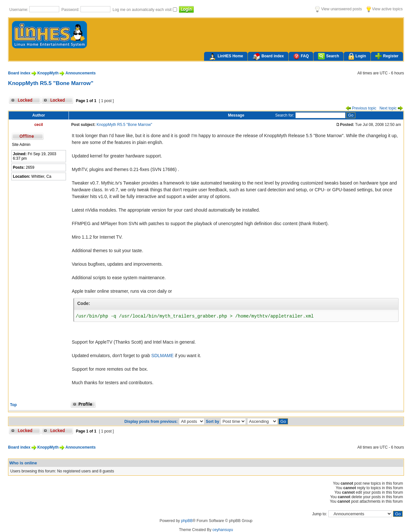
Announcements (80, 73)
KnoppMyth (48, 73)
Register (387, 56)
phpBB (187, 521)
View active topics (385, 9)
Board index (268, 57)
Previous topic (361, 108)
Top (13, 405)
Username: (19, 10)
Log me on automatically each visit (143, 10)
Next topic (391, 108)
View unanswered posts (338, 9)
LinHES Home (226, 57)
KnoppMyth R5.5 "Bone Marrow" (51, 83)
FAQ (301, 56)
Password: (71, 10)
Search (328, 56)
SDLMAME (162, 356)
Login (357, 57)
